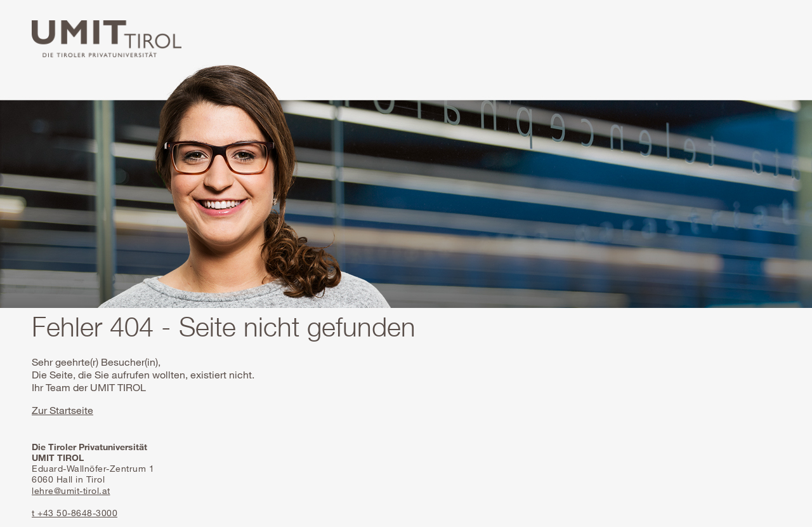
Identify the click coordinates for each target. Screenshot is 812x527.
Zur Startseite (62, 410)
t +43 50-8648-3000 (75, 513)
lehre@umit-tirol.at (71, 490)
